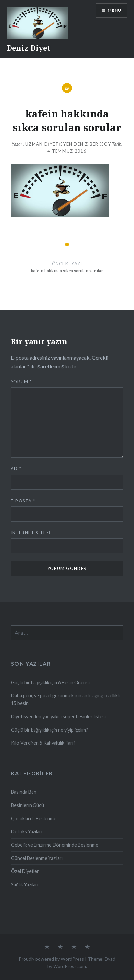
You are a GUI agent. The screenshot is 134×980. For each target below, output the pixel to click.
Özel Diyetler (25, 871)
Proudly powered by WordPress (51, 959)
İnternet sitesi (31, 533)
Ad (16, 469)
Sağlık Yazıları (25, 885)
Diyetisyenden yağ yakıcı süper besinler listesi (58, 717)
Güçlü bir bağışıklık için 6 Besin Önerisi (50, 682)
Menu (114, 10)
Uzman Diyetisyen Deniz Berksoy (68, 144)
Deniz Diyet (28, 48)
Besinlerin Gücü (28, 805)
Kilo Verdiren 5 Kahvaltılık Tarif (43, 743)
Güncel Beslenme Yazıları (37, 858)
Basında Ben (24, 792)
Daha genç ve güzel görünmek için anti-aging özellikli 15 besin (65, 699)
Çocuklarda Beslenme (34, 818)
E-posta (23, 501)
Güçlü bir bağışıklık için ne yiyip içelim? (50, 730)
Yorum (21, 382)
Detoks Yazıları (27, 831)
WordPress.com (70, 966)
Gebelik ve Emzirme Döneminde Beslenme (55, 845)
